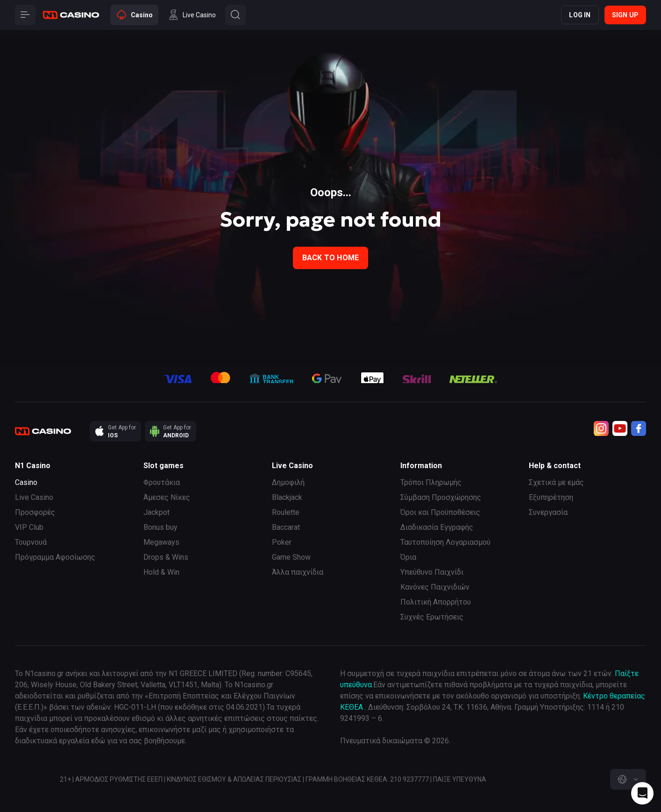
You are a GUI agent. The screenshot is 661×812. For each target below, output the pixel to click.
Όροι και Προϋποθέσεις (440, 512)
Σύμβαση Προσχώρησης (441, 497)
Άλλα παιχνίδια (298, 572)
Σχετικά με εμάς (556, 482)
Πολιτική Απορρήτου (436, 602)
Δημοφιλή (288, 482)
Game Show (291, 557)
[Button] (25, 15)
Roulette (286, 512)
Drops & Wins (166, 557)
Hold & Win (161, 572)
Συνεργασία (548, 512)
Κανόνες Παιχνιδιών (435, 587)
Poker (282, 542)
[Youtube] (620, 428)
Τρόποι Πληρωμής (431, 482)
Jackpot (156, 512)
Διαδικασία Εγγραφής (437, 527)
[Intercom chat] (642, 793)
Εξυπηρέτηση (551, 497)
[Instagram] (601, 428)
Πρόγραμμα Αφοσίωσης (55, 557)
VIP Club (29, 527)
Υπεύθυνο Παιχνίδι (432, 572)
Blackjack (287, 497)
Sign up (625, 15)
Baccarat (286, 527)
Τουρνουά (31, 542)
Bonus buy (160, 527)
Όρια (408, 557)
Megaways (161, 542)
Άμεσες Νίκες (167, 497)
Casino (26, 482)
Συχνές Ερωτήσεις (432, 617)
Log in (580, 15)
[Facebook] (639, 428)
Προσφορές (35, 512)
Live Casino (34, 497)
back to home (330, 258)
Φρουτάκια (162, 482)
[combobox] (628, 779)
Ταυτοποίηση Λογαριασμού (445, 542)
